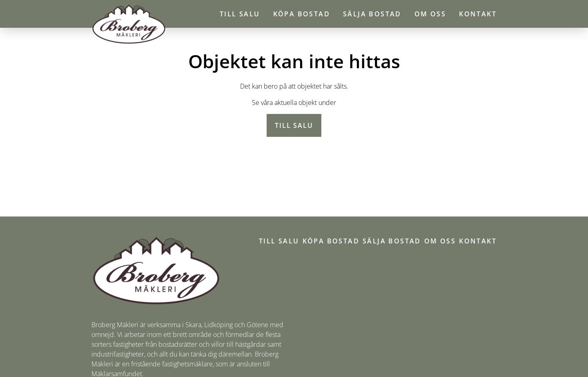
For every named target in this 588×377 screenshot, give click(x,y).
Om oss (430, 14)
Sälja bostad (372, 14)
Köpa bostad (302, 14)
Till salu (240, 14)
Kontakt (478, 14)
